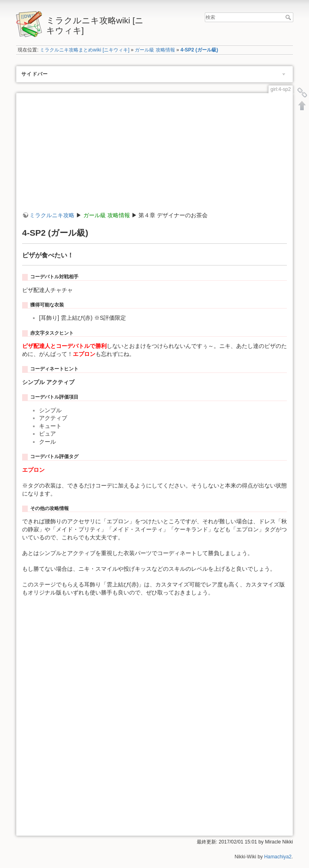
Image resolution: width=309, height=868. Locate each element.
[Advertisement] (154, 155)
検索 (289, 17)
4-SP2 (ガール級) (199, 50)
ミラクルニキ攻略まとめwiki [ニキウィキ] (85, 50)
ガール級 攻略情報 (155, 50)
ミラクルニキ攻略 (52, 215)
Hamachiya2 (278, 857)
